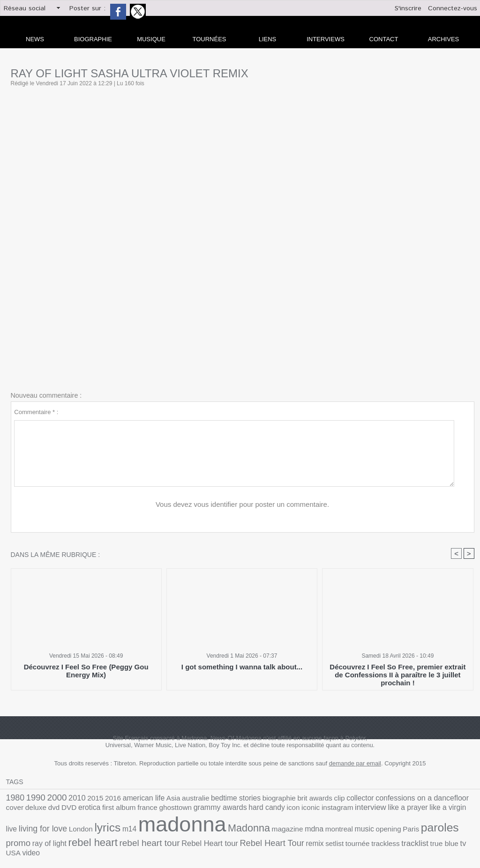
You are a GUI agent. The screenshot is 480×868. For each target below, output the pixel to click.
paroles (269, 828)
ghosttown (90, 810)
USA (243, 840)
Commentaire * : (36, 412)
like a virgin (329, 810)
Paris (244, 829)
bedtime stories (207, 799)
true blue (216, 840)
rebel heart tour (412, 828)
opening (224, 829)
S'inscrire (408, 8)
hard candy (170, 810)
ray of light (325, 829)
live (351, 810)
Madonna (102, 828)
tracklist (190, 839)
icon (194, 810)
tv (232, 839)
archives (443, 39)
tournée (140, 840)
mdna (159, 829)
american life (127, 799)
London (412, 810)
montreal (181, 829)
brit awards (276, 799)
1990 (32, 798)
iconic (209, 810)
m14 (454, 810)
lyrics (435, 809)
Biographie (93, 39)
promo (298, 828)
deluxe (438, 799)
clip (298, 799)
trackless (165, 840)
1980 (14, 798)
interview (261, 809)
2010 (68, 799)
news (35, 39)
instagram (232, 810)
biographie (245, 799)
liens (268, 39)
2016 (100, 799)
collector (316, 799)
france (66, 810)
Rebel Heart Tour (65, 839)
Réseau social (25, 8)
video (259, 840)
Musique (151, 39)
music (203, 829)
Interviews (326, 39)
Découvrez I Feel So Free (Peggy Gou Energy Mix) (86, 671)
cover (420, 799)
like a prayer (294, 810)
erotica (16, 810)
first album (41, 810)
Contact (384, 39)
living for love (379, 809)
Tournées (210, 39)
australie (172, 799)
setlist (120, 840)
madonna (44, 825)
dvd (454, 799)
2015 (84, 799)
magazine (135, 829)
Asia (153, 799)
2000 (51, 798)
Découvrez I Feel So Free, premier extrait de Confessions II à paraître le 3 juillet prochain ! (397, 671)
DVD (467, 799)
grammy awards (130, 809)
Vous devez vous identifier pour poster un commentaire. (243, 505)
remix (102, 840)
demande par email (355, 765)
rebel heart (363, 828)
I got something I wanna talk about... (242, 668)
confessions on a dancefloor (370, 799)
